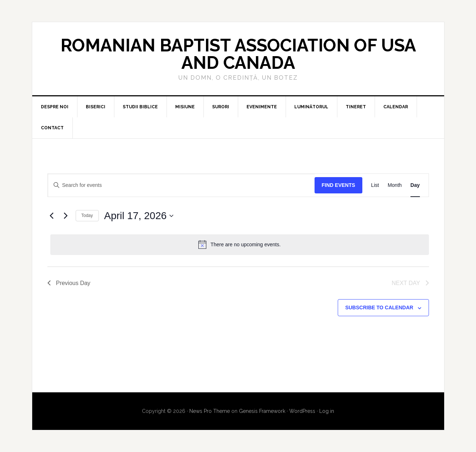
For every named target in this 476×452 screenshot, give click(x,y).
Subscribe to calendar (379, 307)
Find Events (339, 185)
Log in (327, 411)
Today (87, 215)
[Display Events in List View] (375, 185)
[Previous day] (52, 216)
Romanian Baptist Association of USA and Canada (238, 54)
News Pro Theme (210, 411)
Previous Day (69, 283)
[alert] (240, 244)
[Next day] (66, 216)
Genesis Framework (262, 411)
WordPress (302, 411)
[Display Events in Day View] (415, 185)
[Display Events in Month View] (395, 185)
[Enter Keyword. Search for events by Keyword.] (181, 185)
